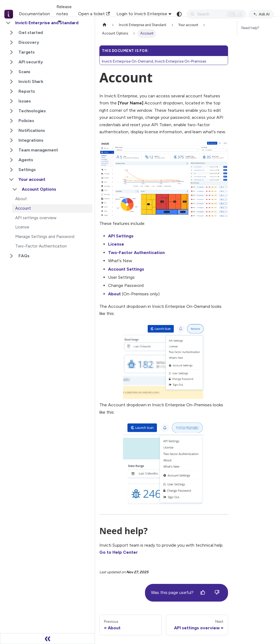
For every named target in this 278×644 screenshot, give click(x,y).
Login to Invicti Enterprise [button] (142, 14)
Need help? (250, 28)
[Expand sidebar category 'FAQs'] (11, 256)
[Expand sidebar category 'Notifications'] (11, 131)
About (114, 294)
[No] (217, 593)
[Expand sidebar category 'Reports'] (11, 91)
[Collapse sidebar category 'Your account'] (11, 179)
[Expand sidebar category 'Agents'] (11, 160)
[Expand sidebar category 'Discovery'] (11, 42)
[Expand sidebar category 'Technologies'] (11, 111)
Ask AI (261, 14)
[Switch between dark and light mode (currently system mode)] (179, 14)
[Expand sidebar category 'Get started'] (11, 33)
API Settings (121, 236)
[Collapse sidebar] (48, 639)
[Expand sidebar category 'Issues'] (11, 101)
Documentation (34, 14)
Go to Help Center (119, 552)
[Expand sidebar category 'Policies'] (11, 121)
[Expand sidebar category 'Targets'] (11, 52)
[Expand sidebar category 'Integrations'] (11, 140)
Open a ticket (94, 14)
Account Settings (126, 269)
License (116, 244)
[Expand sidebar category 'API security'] (11, 62)
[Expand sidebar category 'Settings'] (11, 170)
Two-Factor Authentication (136, 253)
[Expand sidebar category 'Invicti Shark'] (11, 82)
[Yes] (203, 593)
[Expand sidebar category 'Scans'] (11, 72)
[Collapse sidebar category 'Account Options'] (15, 189)
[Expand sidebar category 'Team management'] (11, 150)
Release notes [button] (64, 10)
